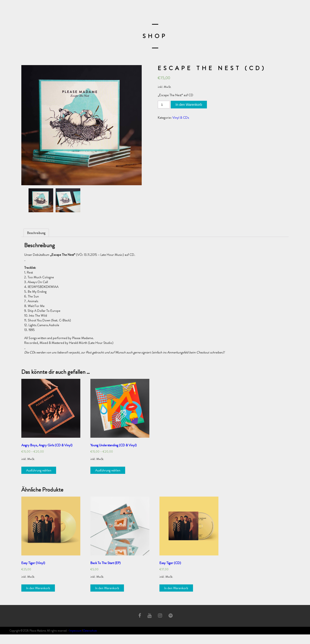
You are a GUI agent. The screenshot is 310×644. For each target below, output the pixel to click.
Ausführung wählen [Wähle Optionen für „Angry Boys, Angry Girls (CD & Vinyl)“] (39, 470)
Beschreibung (36, 233)
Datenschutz (90, 631)
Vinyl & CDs (181, 118)
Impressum (75, 631)
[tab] (36, 233)
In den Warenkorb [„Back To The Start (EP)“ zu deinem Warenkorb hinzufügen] (107, 588)
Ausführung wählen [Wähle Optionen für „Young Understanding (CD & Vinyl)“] (108, 470)
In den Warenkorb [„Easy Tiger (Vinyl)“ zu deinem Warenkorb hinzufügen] (38, 588)
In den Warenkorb (189, 105)
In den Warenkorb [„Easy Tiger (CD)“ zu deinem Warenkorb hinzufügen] (176, 588)
